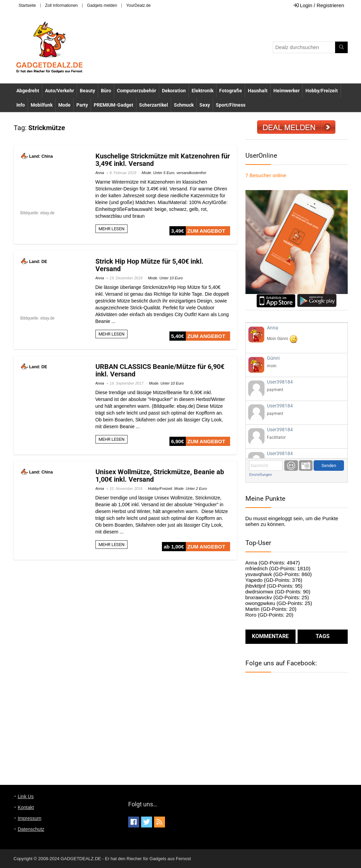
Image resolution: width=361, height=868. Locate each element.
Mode (64, 105)
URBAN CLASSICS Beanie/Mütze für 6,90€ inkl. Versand (160, 370)
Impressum (29, 818)
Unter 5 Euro (164, 173)
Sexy (205, 105)
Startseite (27, 5)
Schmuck (184, 105)
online (266, 175)
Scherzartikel (154, 105)
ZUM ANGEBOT (206, 231)
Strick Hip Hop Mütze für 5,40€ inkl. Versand (149, 265)
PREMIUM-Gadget (114, 105)
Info (21, 105)
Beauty (87, 91)
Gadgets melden (102, 5)
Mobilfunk (42, 105)
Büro (106, 91)
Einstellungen (261, 475)
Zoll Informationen (61, 5)
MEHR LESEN (111, 229)
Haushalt (258, 91)
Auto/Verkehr (59, 91)
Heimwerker (287, 91)
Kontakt (26, 807)
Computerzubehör (137, 91)
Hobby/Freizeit (322, 91)
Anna (100, 173)
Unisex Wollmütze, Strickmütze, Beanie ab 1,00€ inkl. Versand (160, 476)
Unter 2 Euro (196, 489)
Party (82, 105)
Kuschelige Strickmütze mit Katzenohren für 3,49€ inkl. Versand (163, 160)
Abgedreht (28, 91)
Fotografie (231, 91)
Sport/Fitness (231, 105)
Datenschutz (31, 829)
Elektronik (202, 91)
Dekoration (174, 91)
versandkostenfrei (191, 173)
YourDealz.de (138, 5)
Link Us (26, 796)
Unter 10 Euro (171, 278)
